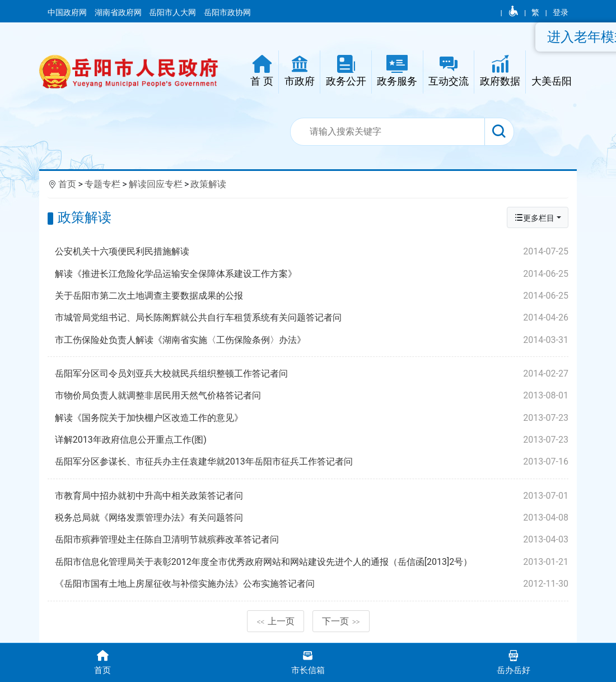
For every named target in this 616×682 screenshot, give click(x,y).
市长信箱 (308, 662)
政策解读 (208, 184)
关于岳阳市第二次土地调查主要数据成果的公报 (312, 296)
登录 (561, 12)
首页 (67, 184)
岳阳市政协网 (227, 12)
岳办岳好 (513, 662)
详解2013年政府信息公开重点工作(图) (312, 440)
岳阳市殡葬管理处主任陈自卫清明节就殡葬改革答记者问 (312, 540)
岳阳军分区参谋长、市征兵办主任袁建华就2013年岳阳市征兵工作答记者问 (312, 462)
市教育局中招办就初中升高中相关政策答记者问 (312, 496)
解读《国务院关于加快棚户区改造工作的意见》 (312, 418)
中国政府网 (68, 12)
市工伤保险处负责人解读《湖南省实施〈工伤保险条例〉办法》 (312, 340)
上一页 (276, 621)
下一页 (341, 621)
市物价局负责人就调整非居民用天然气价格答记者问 (312, 396)
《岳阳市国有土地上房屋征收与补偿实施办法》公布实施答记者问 (312, 584)
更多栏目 (534, 218)
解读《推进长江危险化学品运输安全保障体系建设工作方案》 (312, 274)
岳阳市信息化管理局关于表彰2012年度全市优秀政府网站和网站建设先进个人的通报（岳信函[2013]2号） (312, 562)
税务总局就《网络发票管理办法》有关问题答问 (312, 518)
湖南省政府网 (119, 12)
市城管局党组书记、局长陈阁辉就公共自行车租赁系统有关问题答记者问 (312, 318)
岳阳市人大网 (173, 12)
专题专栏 (102, 184)
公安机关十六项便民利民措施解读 (312, 252)
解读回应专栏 (156, 184)
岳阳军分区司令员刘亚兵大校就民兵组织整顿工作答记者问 (312, 374)
